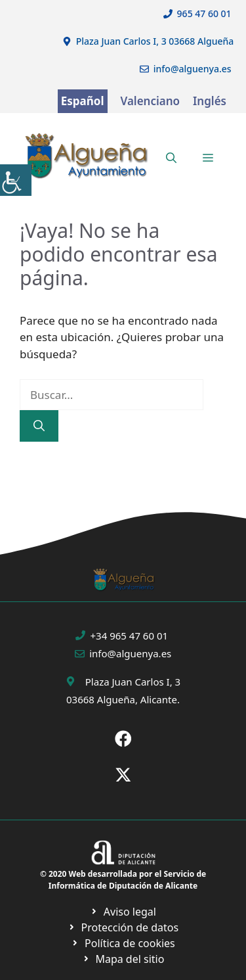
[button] (171, 158)
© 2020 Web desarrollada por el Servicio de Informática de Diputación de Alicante (123, 880)
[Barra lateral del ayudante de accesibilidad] (16, 180)
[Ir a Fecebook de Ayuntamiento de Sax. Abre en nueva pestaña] (123, 739)
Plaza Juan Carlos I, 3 (133, 682)
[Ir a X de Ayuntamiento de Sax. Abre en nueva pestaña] (123, 775)
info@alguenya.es (193, 69)
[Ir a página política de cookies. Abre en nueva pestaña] (123, 927)
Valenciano (151, 101)
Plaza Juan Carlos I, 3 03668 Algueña (155, 41)
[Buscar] (39, 426)
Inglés (210, 101)
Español (83, 101)
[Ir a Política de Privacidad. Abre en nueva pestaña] (123, 912)
